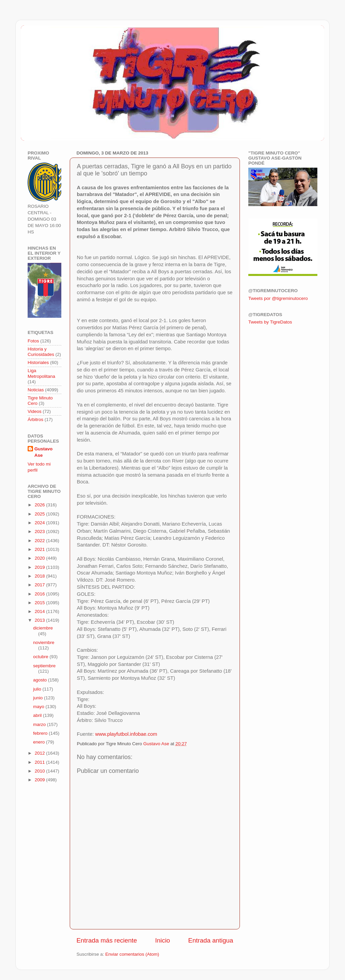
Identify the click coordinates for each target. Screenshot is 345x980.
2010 (40, 771)
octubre (41, 657)
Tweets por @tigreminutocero (278, 298)
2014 (40, 611)
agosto (40, 680)
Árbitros (36, 419)
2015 (40, 603)
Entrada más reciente (107, 940)
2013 (40, 620)
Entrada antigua (211, 940)
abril (38, 715)
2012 (40, 753)
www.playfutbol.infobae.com (126, 734)
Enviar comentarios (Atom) (132, 954)
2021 (40, 549)
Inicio (163, 940)
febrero (41, 733)
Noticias (36, 390)
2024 (40, 523)
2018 (40, 576)
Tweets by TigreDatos (270, 322)
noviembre (44, 642)
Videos (35, 411)
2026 (40, 505)
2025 (40, 514)
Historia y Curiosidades (41, 352)
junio (38, 698)
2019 (40, 567)
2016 (40, 594)
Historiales (38, 362)
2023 (40, 531)
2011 (40, 762)
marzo (40, 724)
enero (39, 742)
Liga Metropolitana (41, 373)
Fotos (33, 341)
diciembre (43, 628)
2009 (40, 780)
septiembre (44, 666)
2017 (40, 585)
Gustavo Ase (43, 452)
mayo (39, 707)
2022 (40, 541)
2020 (40, 558)
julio (38, 689)
